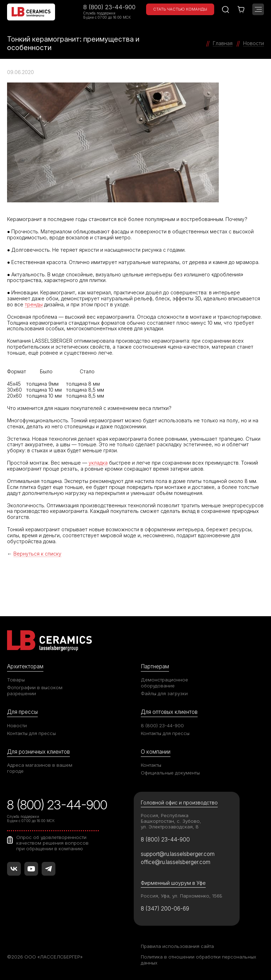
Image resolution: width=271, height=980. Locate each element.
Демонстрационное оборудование (164, 683)
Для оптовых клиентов (169, 712)
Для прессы (22, 712)
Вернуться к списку (37, 554)
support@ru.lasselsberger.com (178, 854)
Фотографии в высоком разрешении (35, 690)
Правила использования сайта (177, 946)
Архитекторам (25, 666)
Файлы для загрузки (164, 693)
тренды (34, 304)
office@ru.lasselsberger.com (176, 862)
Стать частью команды (180, 9)
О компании (156, 752)
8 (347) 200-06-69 (165, 909)
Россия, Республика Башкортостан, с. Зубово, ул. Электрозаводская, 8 (171, 821)
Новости (17, 725)
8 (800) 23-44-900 (109, 7)
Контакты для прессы (31, 733)
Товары (16, 680)
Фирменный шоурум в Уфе (173, 883)
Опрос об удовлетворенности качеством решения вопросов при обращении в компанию (52, 843)
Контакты (151, 765)
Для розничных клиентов (38, 752)
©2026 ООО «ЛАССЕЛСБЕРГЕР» (45, 957)
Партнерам (155, 666)
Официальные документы (170, 773)
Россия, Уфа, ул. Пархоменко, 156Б (182, 896)
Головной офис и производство (179, 803)
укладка (98, 463)
